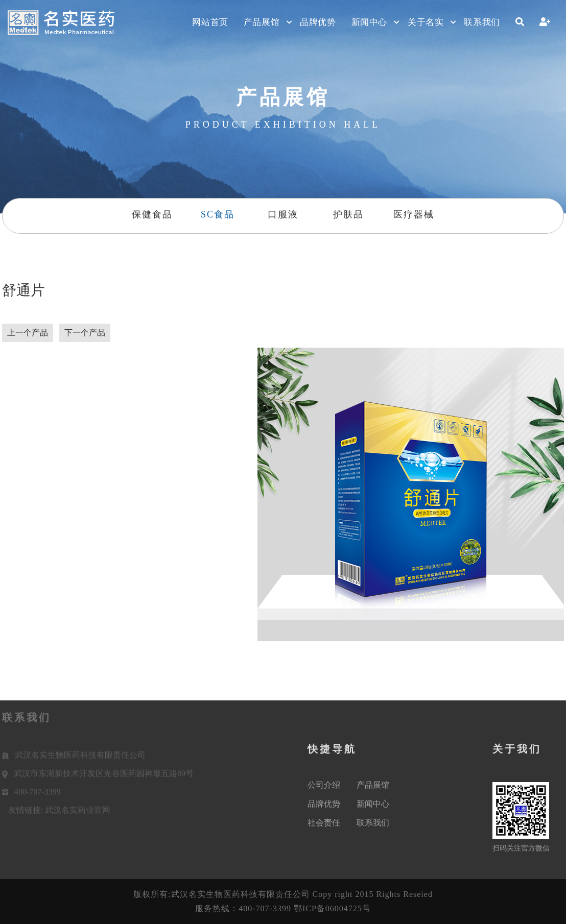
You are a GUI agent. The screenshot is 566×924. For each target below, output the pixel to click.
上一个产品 (28, 333)
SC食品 (218, 215)
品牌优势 (318, 22)
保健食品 (152, 215)
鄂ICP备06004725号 (332, 908)
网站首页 (210, 22)
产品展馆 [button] (262, 22)
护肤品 (348, 215)
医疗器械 (414, 215)
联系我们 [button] (482, 22)
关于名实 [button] (426, 22)
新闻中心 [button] (369, 22)
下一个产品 (85, 333)
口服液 (283, 215)
